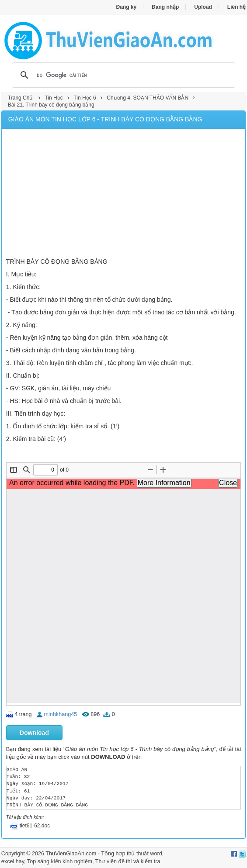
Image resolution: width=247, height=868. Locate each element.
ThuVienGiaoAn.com (71, 854)
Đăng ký (126, 7)
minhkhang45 (61, 714)
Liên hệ (237, 7)
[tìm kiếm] (122, 75)
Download (34, 733)
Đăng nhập (165, 7)
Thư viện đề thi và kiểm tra (128, 861)
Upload (203, 7)
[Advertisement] (123, 194)
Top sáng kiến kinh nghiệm (60, 861)
